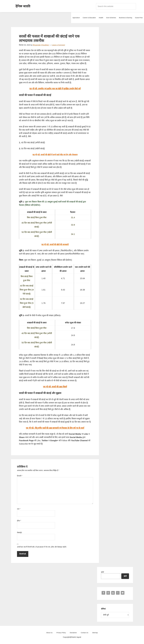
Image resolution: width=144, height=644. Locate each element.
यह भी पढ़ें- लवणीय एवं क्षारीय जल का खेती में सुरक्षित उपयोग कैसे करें (55, 89)
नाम (19, 509)
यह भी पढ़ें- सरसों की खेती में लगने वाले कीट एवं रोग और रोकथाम (55, 155)
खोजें (102, 572)
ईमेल (19, 521)
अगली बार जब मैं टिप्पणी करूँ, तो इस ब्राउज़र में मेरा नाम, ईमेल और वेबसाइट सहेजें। (42, 547)
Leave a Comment (58, 45)
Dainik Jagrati (23, 6)
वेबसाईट (19, 533)
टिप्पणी (20, 476)
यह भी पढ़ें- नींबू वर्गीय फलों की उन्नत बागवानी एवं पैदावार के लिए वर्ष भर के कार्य (55, 428)
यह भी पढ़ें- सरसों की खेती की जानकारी (55, 245)
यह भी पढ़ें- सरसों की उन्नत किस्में (55, 387)
